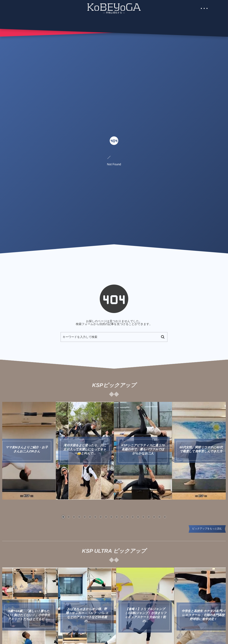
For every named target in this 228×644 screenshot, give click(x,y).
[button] (63, 517)
